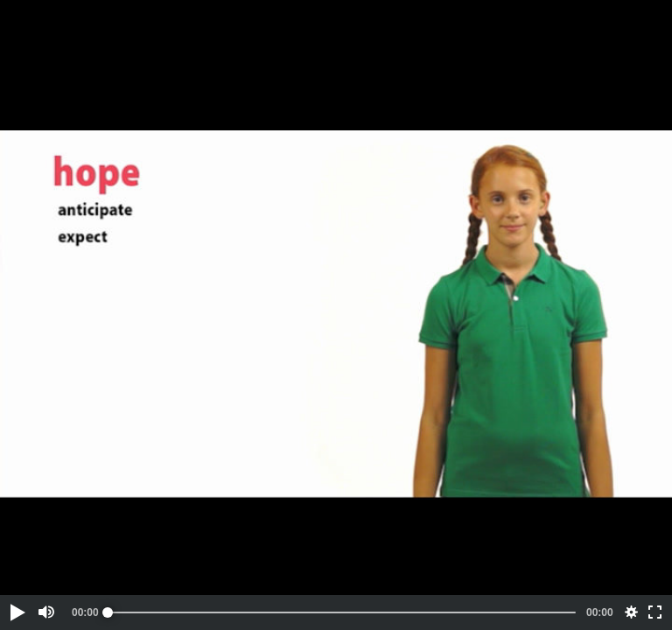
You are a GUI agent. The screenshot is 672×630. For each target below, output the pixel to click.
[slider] (342, 612)
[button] (17, 612)
